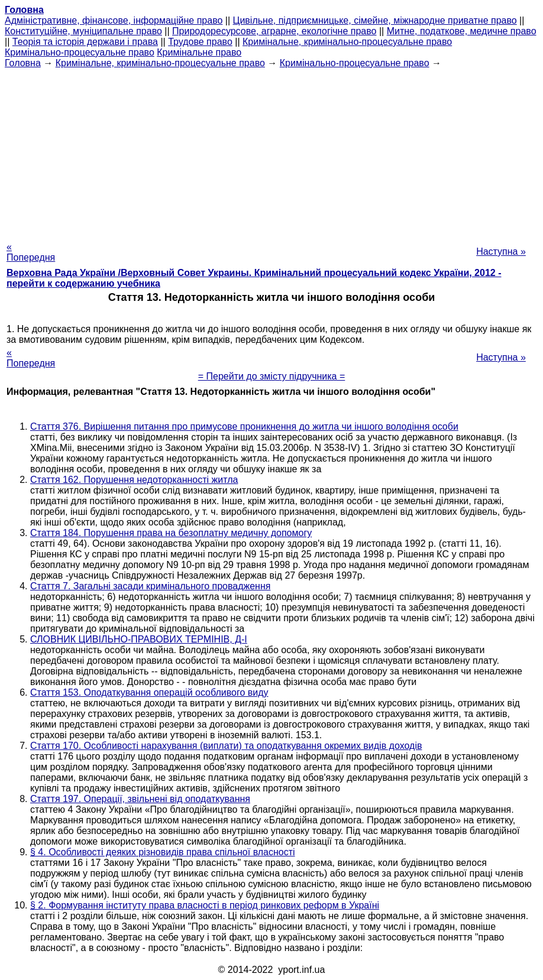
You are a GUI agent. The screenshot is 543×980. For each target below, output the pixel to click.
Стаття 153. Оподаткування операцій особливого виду (149, 692)
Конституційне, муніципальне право (83, 31)
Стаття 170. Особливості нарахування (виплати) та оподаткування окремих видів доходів (226, 746)
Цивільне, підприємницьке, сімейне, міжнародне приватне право (375, 20)
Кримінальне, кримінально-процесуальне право (347, 42)
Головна (23, 63)
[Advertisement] (271, 151)
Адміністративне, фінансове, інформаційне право (114, 20)
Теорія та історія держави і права (85, 42)
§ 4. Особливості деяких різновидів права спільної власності (163, 852)
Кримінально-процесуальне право (80, 52)
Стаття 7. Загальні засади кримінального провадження (150, 586)
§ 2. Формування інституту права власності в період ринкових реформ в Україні (205, 905)
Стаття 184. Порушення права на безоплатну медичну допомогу (171, 533)
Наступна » (501, 252)
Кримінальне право (199, 52)
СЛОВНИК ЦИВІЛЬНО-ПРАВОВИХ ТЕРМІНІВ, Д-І (139, 639)
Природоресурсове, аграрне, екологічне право (274, 31)
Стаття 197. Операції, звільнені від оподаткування (140, 799)
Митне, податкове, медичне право (462, 31)
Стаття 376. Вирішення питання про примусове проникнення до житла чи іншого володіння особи (244, 426)
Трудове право (200, 42)
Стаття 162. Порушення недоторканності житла (134, 480)
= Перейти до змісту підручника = (272, 376)
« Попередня (31, 252)
